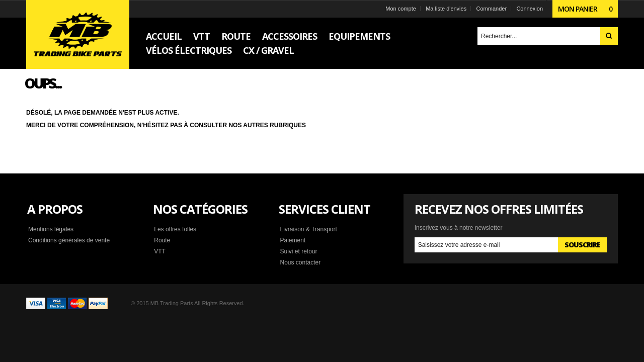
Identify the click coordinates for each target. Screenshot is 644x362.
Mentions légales (51, 229)
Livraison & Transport (308, 229)
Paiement (293, 240)
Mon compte (401, 9)
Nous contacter (300, 262)
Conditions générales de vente (69, 240)
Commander (492, 9)
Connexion (530, 9)
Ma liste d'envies (446, 9)
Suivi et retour (298, 251)
